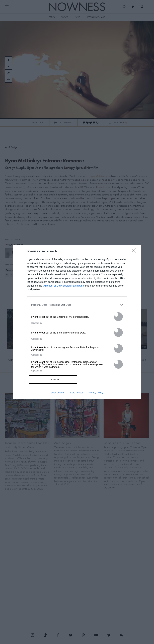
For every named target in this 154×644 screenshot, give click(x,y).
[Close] (135, 253)
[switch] (118, 317)
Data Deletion (58, 393)
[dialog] (77, 322)
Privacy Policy (96, 393)
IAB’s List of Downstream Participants (64, 286)
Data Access (77, 393)
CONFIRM (53, 379)
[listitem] (77, 305)
